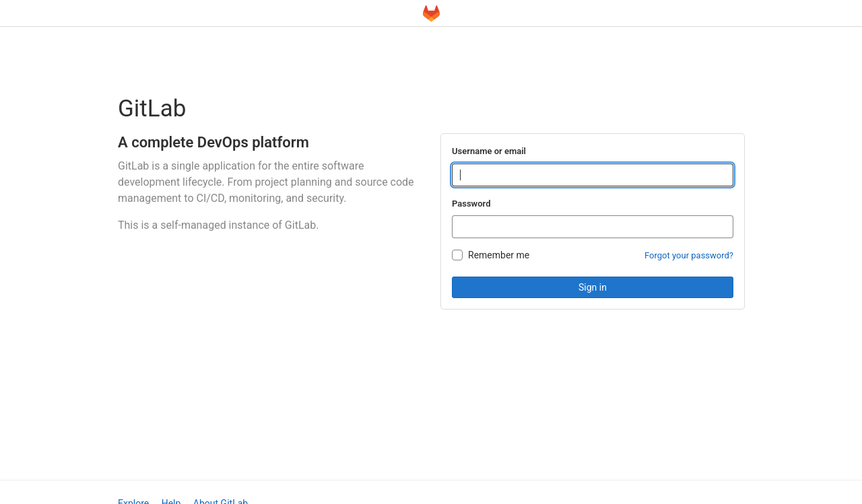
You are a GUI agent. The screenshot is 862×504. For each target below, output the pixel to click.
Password (471, 204)
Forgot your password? (689, 255)
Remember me (499, 255)
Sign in (593, 287)
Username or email (489, 151)
